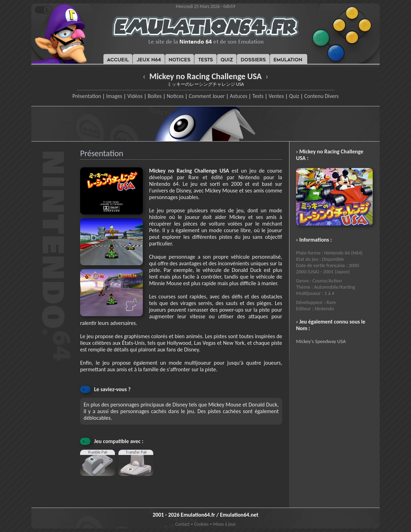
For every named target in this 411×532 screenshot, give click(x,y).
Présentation (87, 96)
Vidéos (135, 96)
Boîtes (155, 96)
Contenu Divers (321, 96)
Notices (175, 96)
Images (114, 96)
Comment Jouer (207, 96)
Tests (258, 96)
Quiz (294, 96)
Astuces (239, 96)
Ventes (276, 96)
